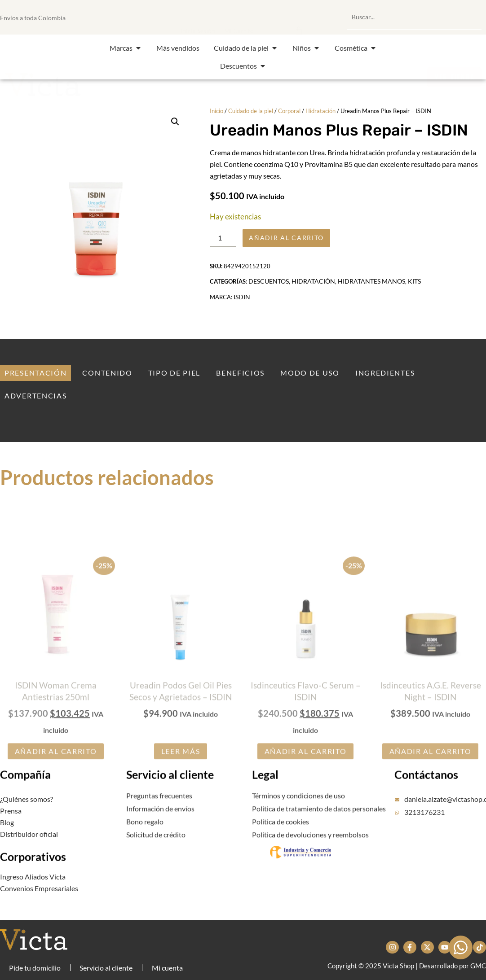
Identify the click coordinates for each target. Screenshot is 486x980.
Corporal (289, 111)
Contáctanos (426, 792)
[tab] (35, 373)
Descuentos (269, 286)
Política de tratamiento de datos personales (319, 822)
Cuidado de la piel (251, 111)
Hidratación (320, 111)
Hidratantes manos (371, 286)
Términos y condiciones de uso (298, 809)
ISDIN (242, 302)
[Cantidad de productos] (225, 240)
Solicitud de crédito (156, 845)
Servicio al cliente (170, 792)
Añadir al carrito (295, 240)
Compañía (25, 791)
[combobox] (414, 17)
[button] (254, 17)
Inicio (216, 111)
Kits (414, 286)
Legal (265, 792)
